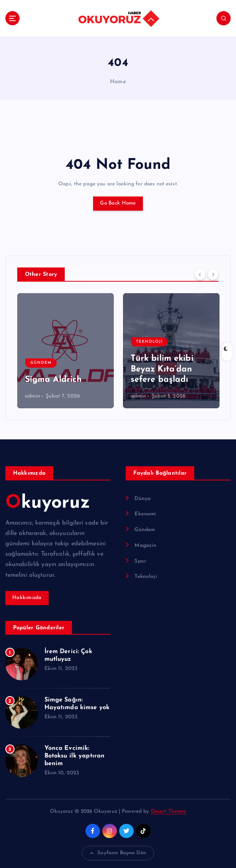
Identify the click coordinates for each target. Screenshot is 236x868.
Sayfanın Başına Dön (118, 853)
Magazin (145, 545)
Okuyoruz (48, 503)
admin (33, 396)
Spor (140, 561)
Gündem (41, 363)
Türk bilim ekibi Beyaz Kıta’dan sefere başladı (162, 369)
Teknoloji (149, 342)
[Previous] (200, 274)
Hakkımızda (27, 598)
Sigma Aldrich (53, 380)
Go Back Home (118, 203)
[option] (66, 351)
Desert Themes (169, 811)
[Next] (213, 274)
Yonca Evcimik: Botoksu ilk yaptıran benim (75, 756)
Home (118, 82)
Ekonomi (145, 514)
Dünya (143, 499)
